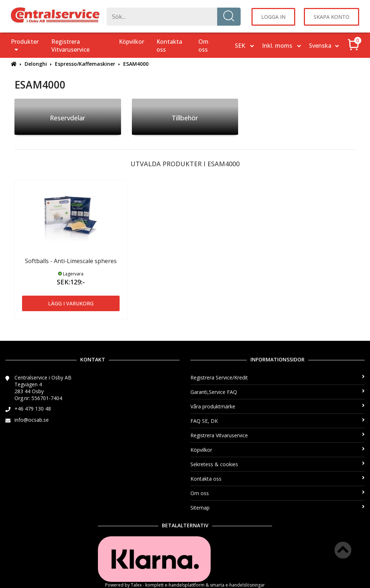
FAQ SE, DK (277, 421)
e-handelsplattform (185, 585)
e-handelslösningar (245, 585)
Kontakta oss (169, 46)
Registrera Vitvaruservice (70, 46)
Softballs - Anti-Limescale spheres (71, 261)
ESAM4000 (136, 64)
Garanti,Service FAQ (277, 392)
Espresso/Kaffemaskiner (85, 64)
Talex (136, 585)
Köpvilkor (132, 42)
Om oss (203, 46)
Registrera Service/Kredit (277, 377)
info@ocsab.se (32, 420)
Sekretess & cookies (277, 464)
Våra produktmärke (277, 406)
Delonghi (36, 64)
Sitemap (277, 508)
